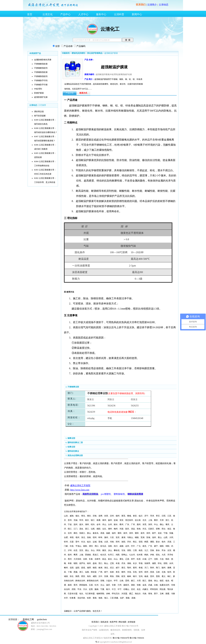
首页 (30, 14)
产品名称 (68, 46)
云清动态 (164, 5)
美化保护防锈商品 (95, 53)
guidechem (42, 619)
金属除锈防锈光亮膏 (43, 60)
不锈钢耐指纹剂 (41, 68)
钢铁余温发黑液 (135, 494)
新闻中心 (137, 14)
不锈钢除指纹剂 (41, 76)
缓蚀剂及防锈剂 (78, 53)
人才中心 (83, 14)
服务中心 (101, 14)
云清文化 (48, 14)
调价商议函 (39, 112)
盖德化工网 (28, 619)
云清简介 (152, 5)
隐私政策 (105, 622)
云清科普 (119, 14)
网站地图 (122, 622)
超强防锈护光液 (41, 97)
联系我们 (141, 5)
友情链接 (131, 622)
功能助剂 (66, 53)
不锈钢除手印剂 (41, 80)
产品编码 (81, 46)
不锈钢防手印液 (41, 85)
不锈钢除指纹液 (41, 72)
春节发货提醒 (40, 116)
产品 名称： (89, 60)
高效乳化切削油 (90, 494)
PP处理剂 (38, 89)
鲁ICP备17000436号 (121, 638)
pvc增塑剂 (106, 494)
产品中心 (65, 14)
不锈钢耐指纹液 (41, 64)
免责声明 (113, 622)
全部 (57, 46)
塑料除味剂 (119, 494)
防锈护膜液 (39, 93)
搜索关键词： (90, 74)
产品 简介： (89, 79)
